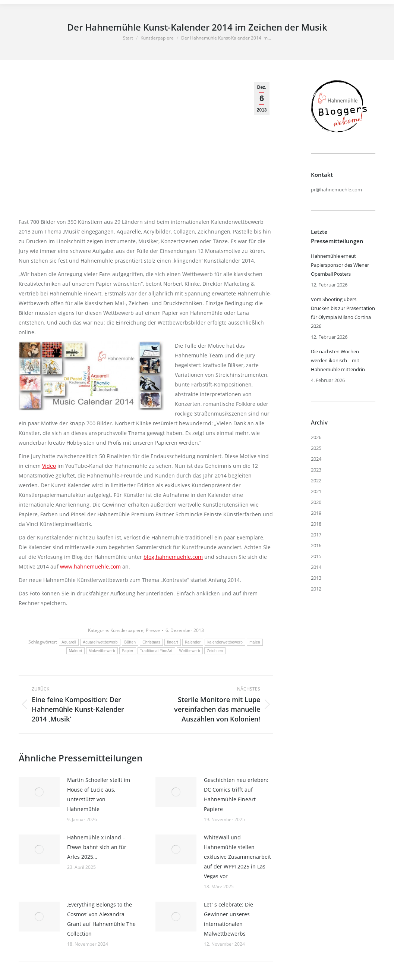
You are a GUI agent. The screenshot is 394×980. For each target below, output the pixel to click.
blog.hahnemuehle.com (173, 557)
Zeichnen (215, 651)
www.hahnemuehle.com (91, 566)
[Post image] (39, 792)
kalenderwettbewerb (225, 642)
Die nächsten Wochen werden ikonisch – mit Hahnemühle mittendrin (338, 360)
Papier (128, 651)
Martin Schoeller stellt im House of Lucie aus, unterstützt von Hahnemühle (99, 794)
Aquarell (69, 642)
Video (49, 466)
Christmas (151, 642)
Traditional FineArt (156, 651)
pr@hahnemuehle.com (336, 190)
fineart (173, 642)
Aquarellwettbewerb (100, 642)
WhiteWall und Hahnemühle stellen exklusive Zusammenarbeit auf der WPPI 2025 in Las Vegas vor (237, 857)
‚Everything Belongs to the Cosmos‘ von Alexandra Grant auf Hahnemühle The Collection (101, 919)
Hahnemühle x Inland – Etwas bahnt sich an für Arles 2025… (97, 847)
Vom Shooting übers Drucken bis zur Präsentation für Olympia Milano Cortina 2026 (343, 313)
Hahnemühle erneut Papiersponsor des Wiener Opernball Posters (340, 265)
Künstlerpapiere (127, 630)
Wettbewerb (190, 651)
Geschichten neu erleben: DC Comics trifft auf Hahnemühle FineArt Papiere (236, 794)
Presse (153, 630)
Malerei (75, 651)
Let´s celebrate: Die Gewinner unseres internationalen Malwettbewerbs (228, 919)
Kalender (193, 642)
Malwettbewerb (102, 651)
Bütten (130, 642)
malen (255, 642)
